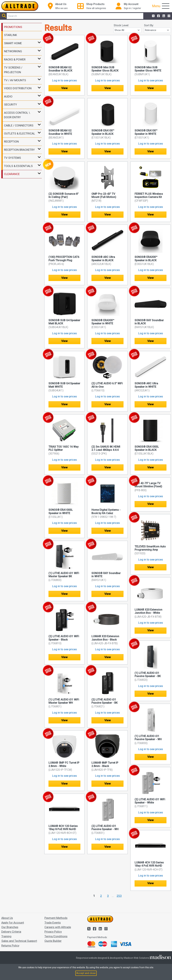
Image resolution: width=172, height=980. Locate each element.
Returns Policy (10, 946)
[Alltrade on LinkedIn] (163, 16)
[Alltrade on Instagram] (169, 16)
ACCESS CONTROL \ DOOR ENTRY (17, 115)
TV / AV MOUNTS (15, 80)
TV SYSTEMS (13, 158)
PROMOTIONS (13, 27)
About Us (7, 918)
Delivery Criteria (11, 932)
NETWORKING (13, 51)
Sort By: (149, 25)
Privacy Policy (53, 932)
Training (6, 936)
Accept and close (86, 973)
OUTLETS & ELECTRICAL (20, 133)
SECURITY (10, 104)
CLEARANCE (12, 174)
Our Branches (10, 927)
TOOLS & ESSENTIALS (18, 166)
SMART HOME (13, 43)
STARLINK (10, 35)
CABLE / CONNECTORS (19, 125)
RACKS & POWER (15, 59)
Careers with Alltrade (58, 927)
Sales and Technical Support (19, 941)
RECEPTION (11, 142)
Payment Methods (56, 918)
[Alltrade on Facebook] (158, 16)
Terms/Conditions (56, 936)
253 (119, 896)
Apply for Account (13, 923)
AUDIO (8, 96)
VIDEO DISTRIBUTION (18, 88)
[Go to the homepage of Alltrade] (20, 6)
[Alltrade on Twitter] (153, 16)
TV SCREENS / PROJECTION (13, 70)
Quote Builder (53, 941)
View (64, 88)
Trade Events (53, 923)
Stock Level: (121, 25)
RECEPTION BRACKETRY (19, 150)
